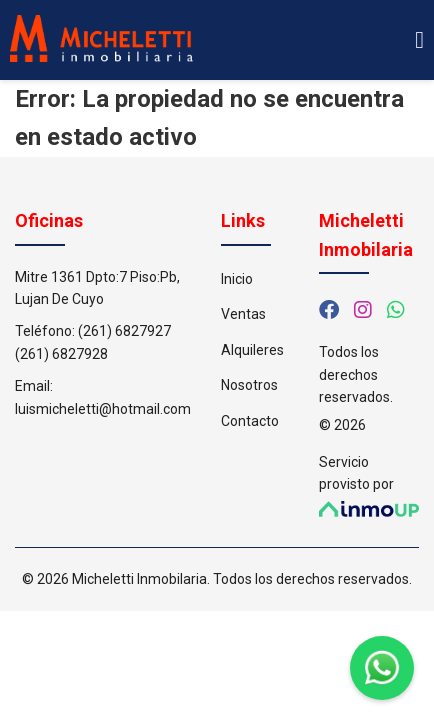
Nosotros (249, 385)
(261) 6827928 (61, 354)
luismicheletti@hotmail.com (103, 409)
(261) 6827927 (124, 331)
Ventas (243, 314)
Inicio (237, 279)
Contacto (250, 421)
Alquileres (252, 350)
